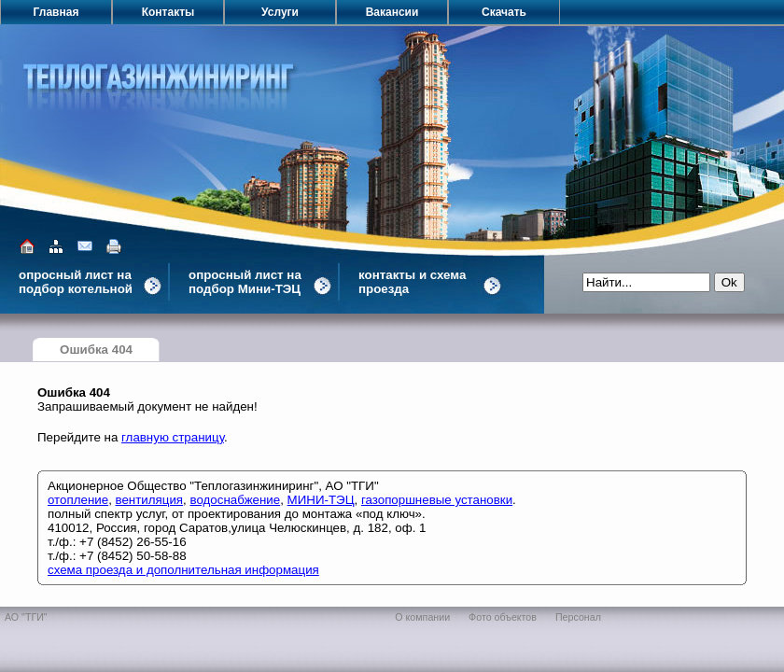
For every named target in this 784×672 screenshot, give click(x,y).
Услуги (280, 12)
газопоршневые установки (437, 500)
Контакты (168, 12)
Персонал (578, 617)
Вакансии (392, 12)
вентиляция (150, 500)
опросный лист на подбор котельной (76, 282)
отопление (78, 500)
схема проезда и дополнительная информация (183, 570)
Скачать (504, 12)
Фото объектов (503, 617)
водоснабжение (235, 500)
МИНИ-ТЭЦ (321, 500)
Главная (56, 12)
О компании (422, 617)
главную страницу (173, 437)
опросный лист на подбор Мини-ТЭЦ (245, 282)
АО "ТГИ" (26, 617)
